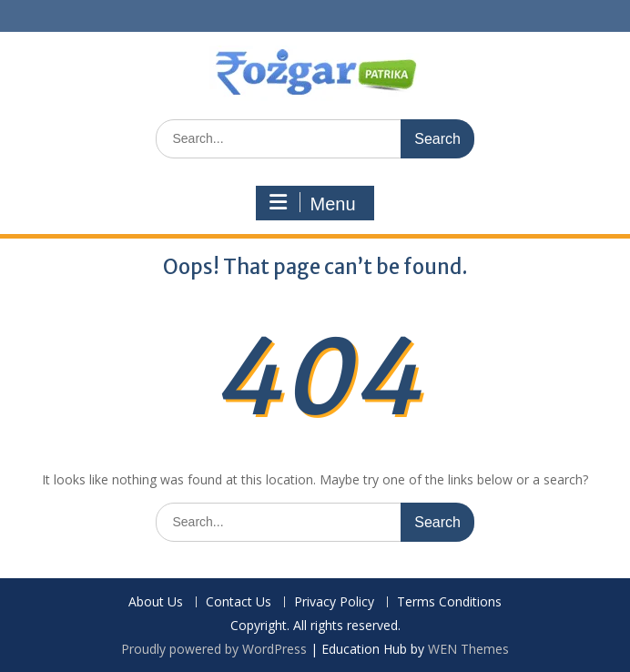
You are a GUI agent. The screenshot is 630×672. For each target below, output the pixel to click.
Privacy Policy (334, 602)
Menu (312, 203)
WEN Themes (468, 649)
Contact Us (239, 602)
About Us (156, 602)
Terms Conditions (449, 602)
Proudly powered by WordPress (214, 649)
